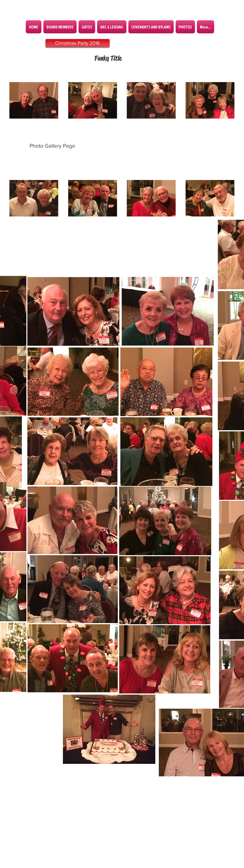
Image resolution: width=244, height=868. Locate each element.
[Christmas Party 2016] (78, 43)
